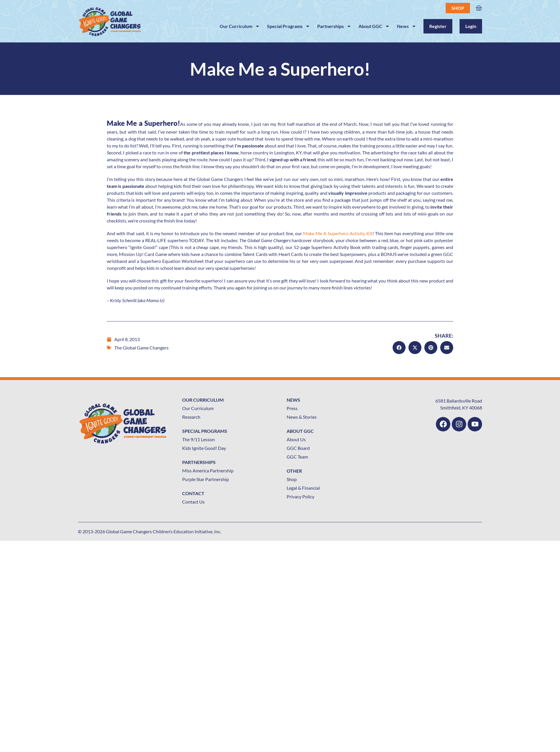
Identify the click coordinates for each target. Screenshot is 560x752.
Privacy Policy (300, 496)
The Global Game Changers (141, 348)
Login (471, 26)
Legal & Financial (303, 488)
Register (438, 26)
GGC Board (298, 448)
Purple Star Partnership (206, 479)
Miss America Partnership (208, 471)
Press (292, 408)
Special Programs (289, 26)
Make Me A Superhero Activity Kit (338, 233)
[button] (399, 348)
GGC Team (297, 457)
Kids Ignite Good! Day (204, 448)
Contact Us (193, 502)
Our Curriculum (240, 26)
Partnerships (334, 26)
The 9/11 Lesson (198, 439)
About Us (296, 439)
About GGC (374, 26)
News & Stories (302, 417)
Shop (458, 8)
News (407, 26)
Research (191, 417)
